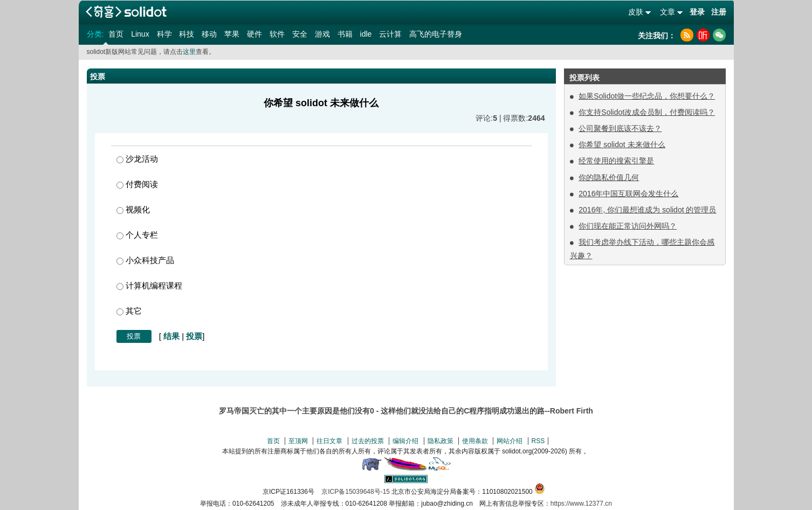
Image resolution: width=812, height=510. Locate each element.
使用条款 (475, 441)
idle (366, 34)
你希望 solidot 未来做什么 (622, 144)
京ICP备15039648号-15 (356, 492)
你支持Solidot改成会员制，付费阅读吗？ (647, 112)
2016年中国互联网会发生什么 (628, 194)
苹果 (232, 34)
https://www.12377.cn (581, 504)
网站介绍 (510, 441)
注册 (719, 12)
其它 (129, 311)
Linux (140, 34)
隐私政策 (441, 441)
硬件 (254, 34)
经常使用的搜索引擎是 (616, 161)
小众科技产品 (145, 260)
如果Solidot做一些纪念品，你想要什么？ (647, 96)
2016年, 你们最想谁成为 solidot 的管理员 (647, 210)
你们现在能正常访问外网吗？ (628, 226)
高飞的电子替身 (436, 34)
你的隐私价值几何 (609, 177)
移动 (209, 34)
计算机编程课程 (149, 285)
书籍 (345, 34)
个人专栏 (137, 235)
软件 (277, 34)
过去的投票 (368, 441)
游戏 (322, 34)
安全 (300, 34)
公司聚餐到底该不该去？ (620, 128)
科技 (187, 34)
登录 (697, 12)
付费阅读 (137, 184)
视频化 (133, 209)
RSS (538, 441)
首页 (116, 34)
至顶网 (298, 441)
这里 (189, 52)
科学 (164, 34)
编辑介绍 (405, 441)
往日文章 (329, 441)
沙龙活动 (137, 159)
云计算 (390, 34)
